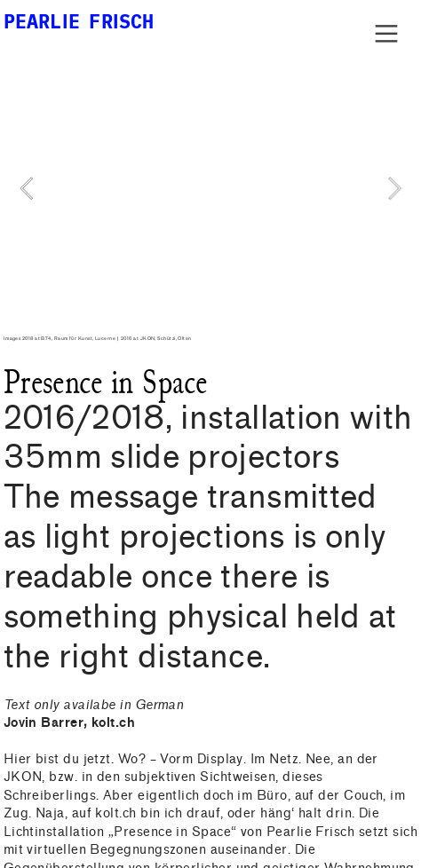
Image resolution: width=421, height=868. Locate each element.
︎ (386, 34)
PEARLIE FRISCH (79, 21)
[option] (211, 189)
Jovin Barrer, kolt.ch (70, 723)
